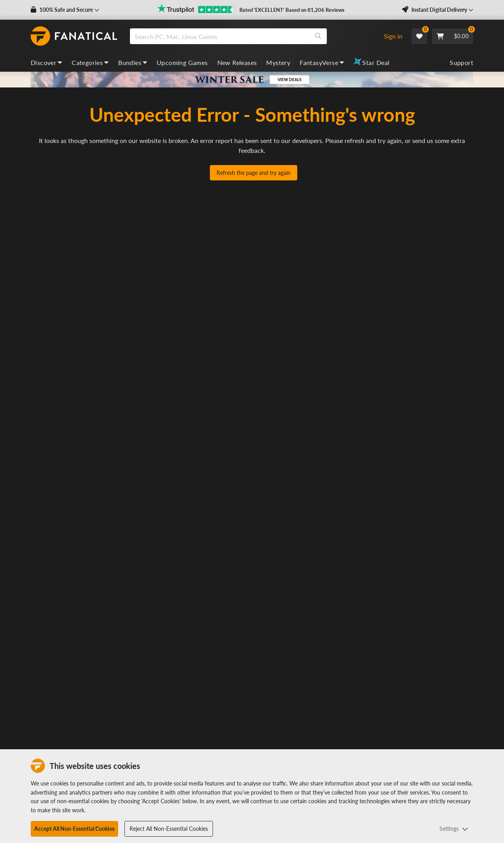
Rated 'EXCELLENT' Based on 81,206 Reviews (292, 10)
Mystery (278, 62)
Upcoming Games (182, 62)
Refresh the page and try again (254, 173)
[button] (65, 10)
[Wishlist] (419, 36)
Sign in (393, 36)
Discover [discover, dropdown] (46, 62)
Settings (454, 829)
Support (461, 62)
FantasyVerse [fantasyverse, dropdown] (322, 62)
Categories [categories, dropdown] (90, 62)
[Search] (318, 36)
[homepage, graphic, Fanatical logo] (74, 36)
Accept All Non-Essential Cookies (74, 829)
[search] (220, 36)
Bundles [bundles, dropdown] (133, 62)
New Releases (237, 62)
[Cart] (453, 36)
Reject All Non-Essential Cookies (169, 829)
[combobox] (253, 36)
